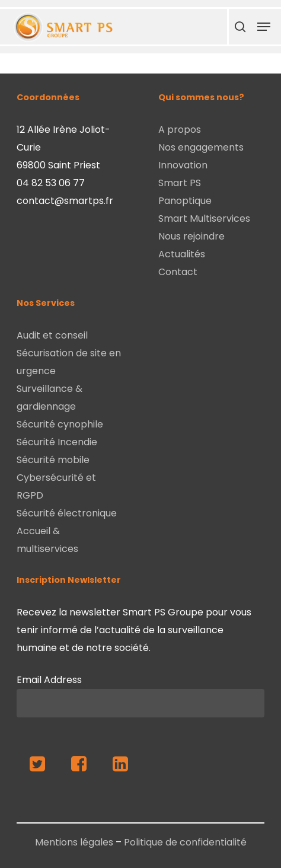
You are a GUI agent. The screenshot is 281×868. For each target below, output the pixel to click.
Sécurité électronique (67, 513)
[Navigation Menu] (264, 27)
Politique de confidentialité (185, 842)
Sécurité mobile (53, 460)
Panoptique (185, 201)
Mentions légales (74, 842)
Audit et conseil (52, 335)
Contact (178, 272)
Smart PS (180, 183)
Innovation (183, 165)
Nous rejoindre (191, 236)
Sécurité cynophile (60, 424)
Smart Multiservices (204, 218)
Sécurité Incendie (57, 442)
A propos (180, 130)
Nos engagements (201, 147)
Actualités (182, 254)
